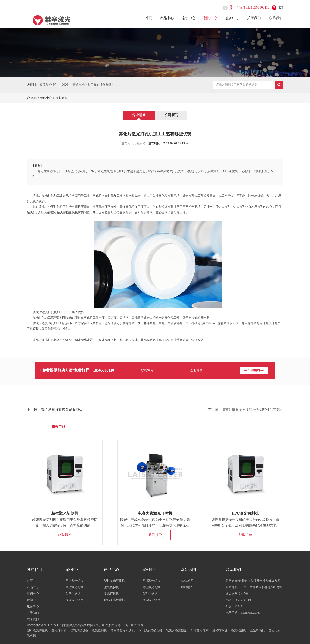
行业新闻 (61, 98)
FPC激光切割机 (245, 513)
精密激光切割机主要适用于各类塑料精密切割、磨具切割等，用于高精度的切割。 (65, 523)
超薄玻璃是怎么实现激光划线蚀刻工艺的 (253, 410)
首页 (148, 18)
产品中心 (167, 18)
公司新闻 (171, 115)
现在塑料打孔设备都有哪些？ (64, 410)
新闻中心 (210, 18)
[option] (155, 53)
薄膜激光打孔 (48, 85)
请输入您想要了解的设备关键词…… (96, 85)
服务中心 (232, 18)
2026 (65, 85)
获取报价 (65, 535)
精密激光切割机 (65, 513)
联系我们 (276, 18)
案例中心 (189, 18)
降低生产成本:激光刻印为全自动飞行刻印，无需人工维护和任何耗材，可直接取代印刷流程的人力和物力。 (155, 525)
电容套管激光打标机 (155, 513)
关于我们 (254, 18)
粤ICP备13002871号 (131, 625)
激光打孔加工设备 (54, 196)
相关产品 (58, 427)
